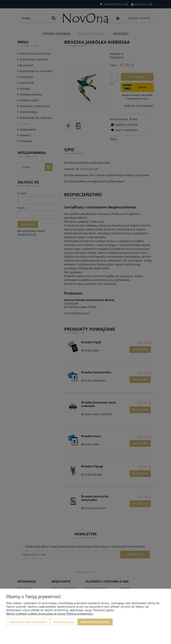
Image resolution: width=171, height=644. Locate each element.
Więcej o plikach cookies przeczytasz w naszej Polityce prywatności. (50, 614)
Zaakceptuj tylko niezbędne (28, 622)
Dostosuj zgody (64, 622)
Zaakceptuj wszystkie (95, 622)
